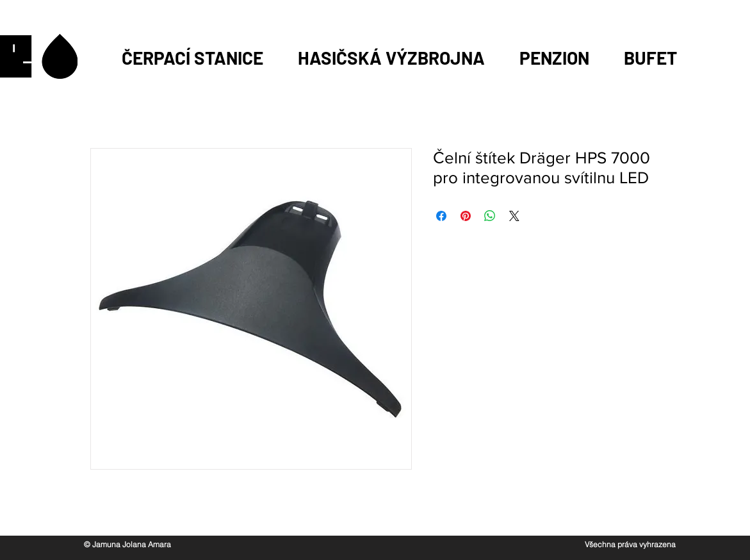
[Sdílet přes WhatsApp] (490, 216)
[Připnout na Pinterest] (466, 216)
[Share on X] (514, 216)
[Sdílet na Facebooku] (441, 216)
